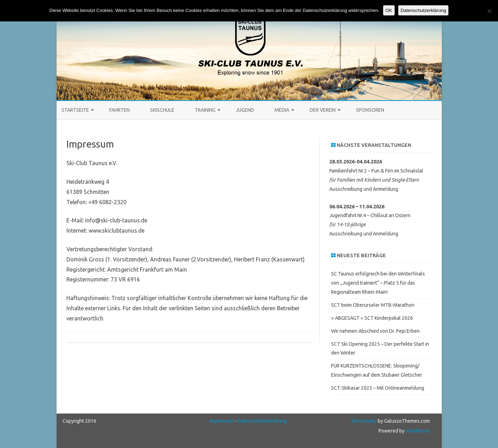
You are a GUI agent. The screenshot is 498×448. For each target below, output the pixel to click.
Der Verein (323, 110)
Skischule (162, 110)
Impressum (221, 421)
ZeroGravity (364, 421)
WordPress (417, 431)
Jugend (245, 110)
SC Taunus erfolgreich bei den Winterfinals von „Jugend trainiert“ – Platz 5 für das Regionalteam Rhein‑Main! (378, 283)
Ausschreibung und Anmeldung (364, 189)
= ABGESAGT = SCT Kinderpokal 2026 (372, 318)
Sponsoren (370, 110)
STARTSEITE (75, 110)
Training (205, 110)
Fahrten (119, 110)
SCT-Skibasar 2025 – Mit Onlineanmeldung (378, 388)
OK (389, 10)
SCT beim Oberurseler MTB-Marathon (373, 305)
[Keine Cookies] (489, 11)
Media (282, 110)
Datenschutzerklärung (262, 421)
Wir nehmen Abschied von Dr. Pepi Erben (375, 331)
